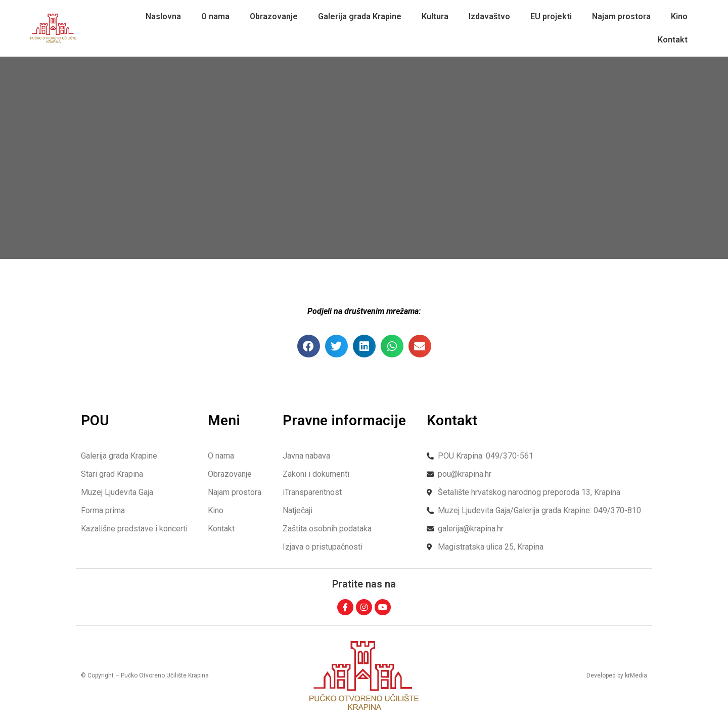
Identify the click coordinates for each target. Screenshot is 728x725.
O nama (215, 16)
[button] (309, 346)
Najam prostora (621, 16)
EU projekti (551, 16)
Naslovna (163, 16)
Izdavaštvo (489, 16)
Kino (679, 16)
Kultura (435, 16)
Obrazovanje (274, 16)
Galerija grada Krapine (360, 16)
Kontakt (673, 40)
